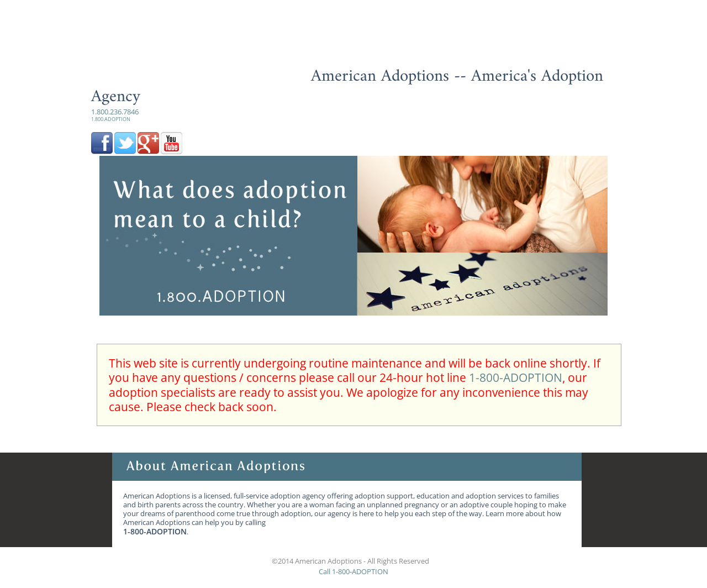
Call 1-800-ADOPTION (353, 571)
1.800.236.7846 (115, 115)
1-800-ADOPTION (516, 377)
